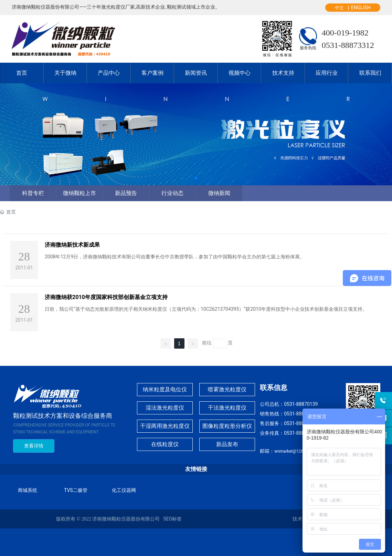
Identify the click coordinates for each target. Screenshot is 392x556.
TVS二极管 (76, 490)
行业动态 (172, 193)
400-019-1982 (345, 33)
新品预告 (126, 193)
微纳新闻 (219, 193)
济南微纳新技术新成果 (72, 245)
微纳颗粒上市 (80, 193)
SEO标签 (172, 519)
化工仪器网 (124, 490)
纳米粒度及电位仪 (165, 389)
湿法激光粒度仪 (165, 408)
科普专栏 (33, 193)
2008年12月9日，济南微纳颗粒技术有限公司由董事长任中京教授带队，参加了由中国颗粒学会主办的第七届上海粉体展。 (175, 257)
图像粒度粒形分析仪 (227, 426)
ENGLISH (361, 8)
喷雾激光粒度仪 (227, 389)
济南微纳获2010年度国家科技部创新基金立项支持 (106, 297)
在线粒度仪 (165, 444)
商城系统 (28, 490)
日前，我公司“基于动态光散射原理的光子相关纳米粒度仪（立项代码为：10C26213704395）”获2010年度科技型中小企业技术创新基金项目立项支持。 (206, 309)
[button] (196, 178)
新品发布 (227, 444)
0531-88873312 (348, 45)
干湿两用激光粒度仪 (165, 426)
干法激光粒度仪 (227, 408)
